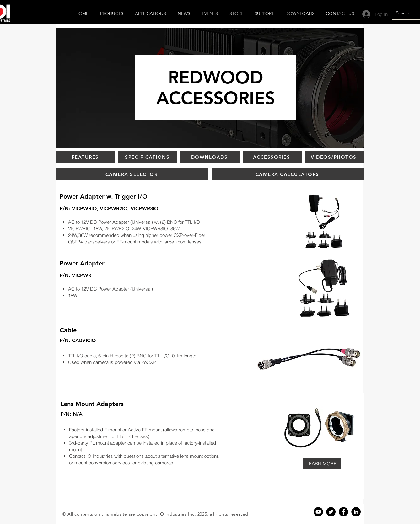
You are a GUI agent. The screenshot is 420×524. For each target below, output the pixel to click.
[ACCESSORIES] (272, 157)
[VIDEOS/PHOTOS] (334, 157)
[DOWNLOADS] (210, 157)
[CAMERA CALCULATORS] (288, 174)
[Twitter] (331, 512)
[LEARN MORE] (322, 464)
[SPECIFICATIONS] (148, 157)
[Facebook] (343, 512)
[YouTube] (318, 512)
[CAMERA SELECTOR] (132, 174)
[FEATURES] (86, 157)
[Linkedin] (356, 512)
